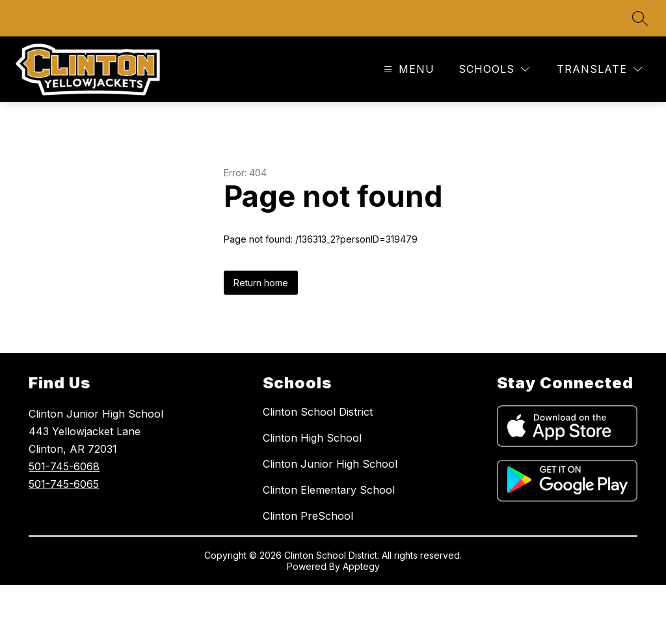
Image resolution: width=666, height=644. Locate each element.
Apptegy (361, 566)
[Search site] (640, 18)
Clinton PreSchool (308, 516)
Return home (261, 283)
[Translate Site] (599, 69)
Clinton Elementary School (329, 490)
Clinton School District (318, 412)
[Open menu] (407, 69)
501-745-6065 (64, 484)
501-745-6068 (64, 466)
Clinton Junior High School (330, 464)
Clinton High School (312, 438)
